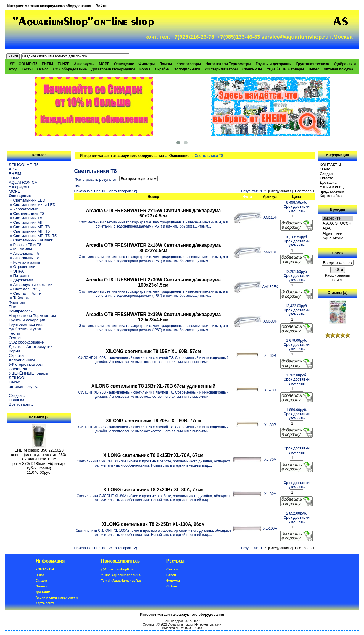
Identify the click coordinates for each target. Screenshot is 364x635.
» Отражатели (22, 267)
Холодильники (187, 69)
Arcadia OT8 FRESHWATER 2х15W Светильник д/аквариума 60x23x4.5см (154, 213)
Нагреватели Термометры (228, 64)
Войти (101, 6)
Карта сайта (331, 196)
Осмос (43, 69)
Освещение (179, 156)
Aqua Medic (338, 238)
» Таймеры (19, 298)
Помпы (166, 64)
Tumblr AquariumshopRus (121, 581)
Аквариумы (84, 64)
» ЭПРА (16, 271)
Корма (145, 69)
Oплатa (327, 178)
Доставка (328, 182)
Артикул (270, 197)
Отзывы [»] (338, 293)
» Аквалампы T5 (24, 253)
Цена (297, 197)
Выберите (338, 219)
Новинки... (18, 400)
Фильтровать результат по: (96, 182)
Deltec (314, 69)
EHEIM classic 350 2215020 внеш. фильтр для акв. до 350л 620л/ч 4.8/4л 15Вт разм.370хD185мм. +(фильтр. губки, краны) (39, 457)
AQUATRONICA (23, 182)
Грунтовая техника (313, 64)
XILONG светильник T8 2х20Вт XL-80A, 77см (153, 490)
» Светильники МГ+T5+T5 (33, 236)
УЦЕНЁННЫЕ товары (286, 69)
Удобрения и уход (25, 329)
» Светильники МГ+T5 (29, 231)
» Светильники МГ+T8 (29, 227)
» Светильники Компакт (31, 240)
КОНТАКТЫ (330, 165)
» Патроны (19, 276)
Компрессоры (189, 64)
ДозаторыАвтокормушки (113, 69)
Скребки (162, 69)
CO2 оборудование (70, 69)
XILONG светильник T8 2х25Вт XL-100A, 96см (153, 524)
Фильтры (147, 64)
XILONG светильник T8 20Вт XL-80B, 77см (153, 421)
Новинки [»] (39, 417)
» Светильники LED (27, 200)
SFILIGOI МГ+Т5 (24, 64)
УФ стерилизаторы (221, 69)
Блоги (171, 575)
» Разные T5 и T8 (25, 245)
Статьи (172, 569)
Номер (153, 197)
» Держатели (21, 280)
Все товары (305, 191)
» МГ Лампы (20, 249)
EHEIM (47, 64)
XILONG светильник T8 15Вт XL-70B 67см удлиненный (153, 386)
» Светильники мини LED (32, 205)
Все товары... (21, 404)
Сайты (172, 586)
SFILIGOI (17, 378)
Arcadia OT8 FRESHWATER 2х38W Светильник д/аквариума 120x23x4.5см (154, 317)
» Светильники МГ (26, 222)
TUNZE (64, 64)
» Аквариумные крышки (31, 285)
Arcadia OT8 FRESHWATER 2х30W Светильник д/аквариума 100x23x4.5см (154, 282)
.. (338, 324)
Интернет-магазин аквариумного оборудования (49, 6)
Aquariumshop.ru (181, 624)
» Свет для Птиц (24, 289)
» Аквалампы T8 (24, 258)
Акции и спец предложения (332, 189)
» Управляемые (24, 209)
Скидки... (17, 395)
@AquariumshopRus (117, 569)
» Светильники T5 (26, 218)
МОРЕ (104, 64)
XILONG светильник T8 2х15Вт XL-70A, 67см (153, 455)
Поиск (338, 253)
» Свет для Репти (25, 293)
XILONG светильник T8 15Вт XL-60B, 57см (153, 351)
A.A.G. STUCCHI (338, 224)
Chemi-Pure (252, 69)
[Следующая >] (281, 191)
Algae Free (338, 234)
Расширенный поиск (337, 278)
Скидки (326, 174)
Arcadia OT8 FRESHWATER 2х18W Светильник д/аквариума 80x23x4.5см (154, 248)
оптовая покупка (338, 69)
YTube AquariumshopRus (121, 575)
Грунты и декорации (274, 64)
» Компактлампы (25, 262)
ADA (13, 169)
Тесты (27, 69)
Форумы (173, 581)
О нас (325, 169)
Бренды (337, 209)
